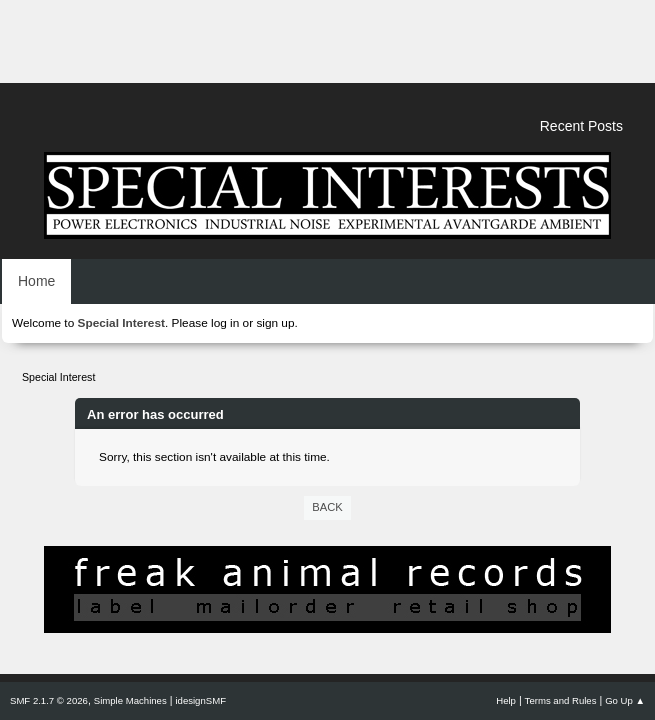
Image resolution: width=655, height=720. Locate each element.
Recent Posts (581, 126)
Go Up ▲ (625, 700)
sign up (275, 323)
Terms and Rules (561, 700)
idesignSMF (200, 700)
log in (225, 323)
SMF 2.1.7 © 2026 (49, 700)
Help (506, 700)
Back (327, 507)
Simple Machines (130, 700)
